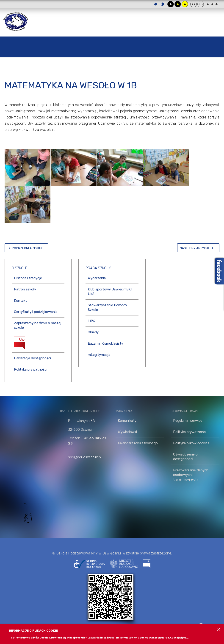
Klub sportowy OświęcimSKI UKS (110, 292)
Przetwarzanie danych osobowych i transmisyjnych (191, 475)
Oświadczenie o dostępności (185, 457)
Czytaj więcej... (180, 638)
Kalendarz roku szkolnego (138, 443)
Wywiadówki (127, 432)
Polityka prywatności (31, 369)
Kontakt (20, 301)
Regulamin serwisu (188, 421)
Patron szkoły (25, 289)
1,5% (91, 321)
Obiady (93, 332)
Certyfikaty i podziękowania (36, 312)
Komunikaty (127, 421)
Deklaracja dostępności (32, 358)
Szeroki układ (201, 4)
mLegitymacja (99, 355)
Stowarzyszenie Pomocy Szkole (107, 307)
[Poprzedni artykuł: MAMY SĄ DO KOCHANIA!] (26, 248)
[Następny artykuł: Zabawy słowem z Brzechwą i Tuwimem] (198, 248)
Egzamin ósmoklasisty (105, 343)
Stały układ (194, 4)
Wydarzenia (97, 278)
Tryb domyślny (156, 4)
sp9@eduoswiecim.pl (85, 457)
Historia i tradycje (28, 278)
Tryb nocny (162, 4)
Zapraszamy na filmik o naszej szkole (38, 325)
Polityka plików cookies (191, 443)
